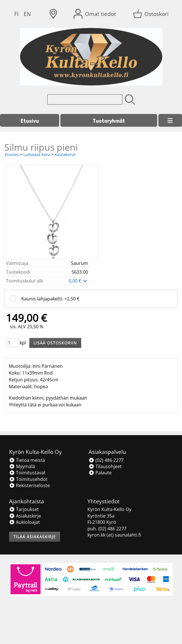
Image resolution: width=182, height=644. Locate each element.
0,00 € (78, 281)
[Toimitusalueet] (53, 14)
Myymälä (22, 466)
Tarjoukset (24, 509)
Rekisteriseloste (29, 485)
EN (27, 14)
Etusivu (30, 120)
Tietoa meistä (27, 460)
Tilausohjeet (105, 466)
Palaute (100, 473)
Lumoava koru (37, 154)
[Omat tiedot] (95, 14)
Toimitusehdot (28, 479)
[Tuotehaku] (85, 99)
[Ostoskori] (151, 14)
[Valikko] (170, 121)
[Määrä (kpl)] (12, 343)
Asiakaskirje (25, 516)
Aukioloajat (24, 522)
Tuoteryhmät (109, 120)
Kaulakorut (65, 154)
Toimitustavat (27, 473)
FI (16, 14)
